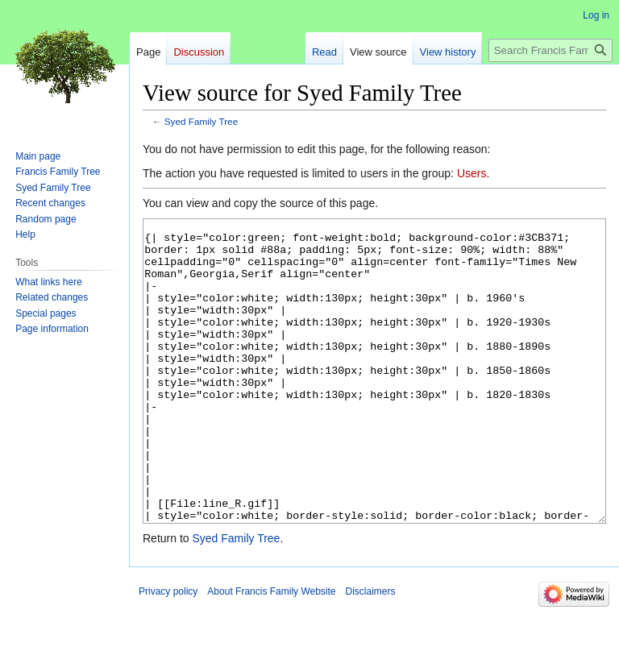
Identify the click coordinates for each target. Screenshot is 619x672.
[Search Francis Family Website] (550, 50)
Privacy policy (168, 652)
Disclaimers (371, 652)
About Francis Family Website (271, 652)
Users (472, 173)
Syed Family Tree (201, 121)
